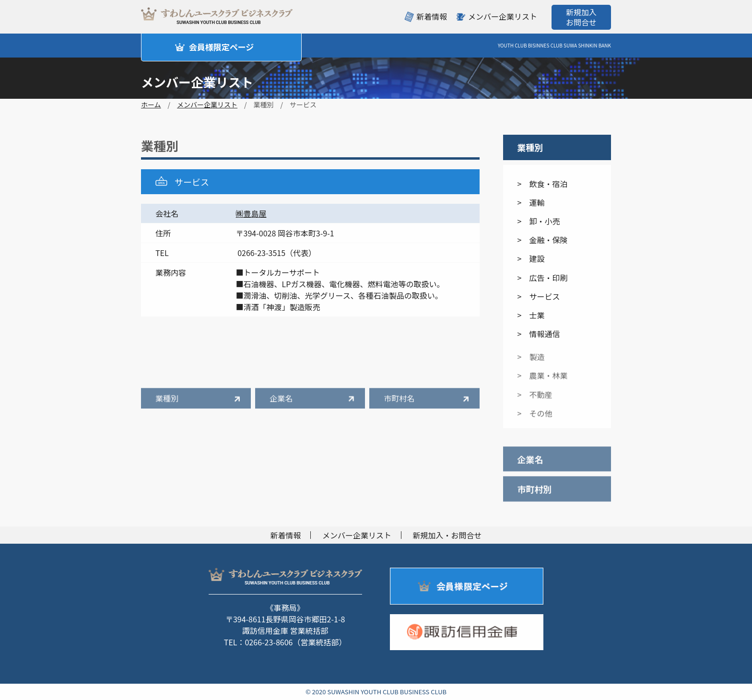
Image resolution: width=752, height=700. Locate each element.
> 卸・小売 (539, 221)
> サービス (539, 296)
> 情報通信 (539, 334)
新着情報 (432, 16)
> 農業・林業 (543, 381)
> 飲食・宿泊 (543, 184)
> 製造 (531, 362)
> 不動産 (535, 400)
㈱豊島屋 (251, 213)
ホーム (151, 105)
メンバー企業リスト (503, 16)
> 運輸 (531, 202)
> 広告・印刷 (543, 278)
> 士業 (531, 315)
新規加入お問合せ (581, 17)
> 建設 (531, 258)
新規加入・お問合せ (447, 535)
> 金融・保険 (543, 240)
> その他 (535, 419)
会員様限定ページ (222, 47)
